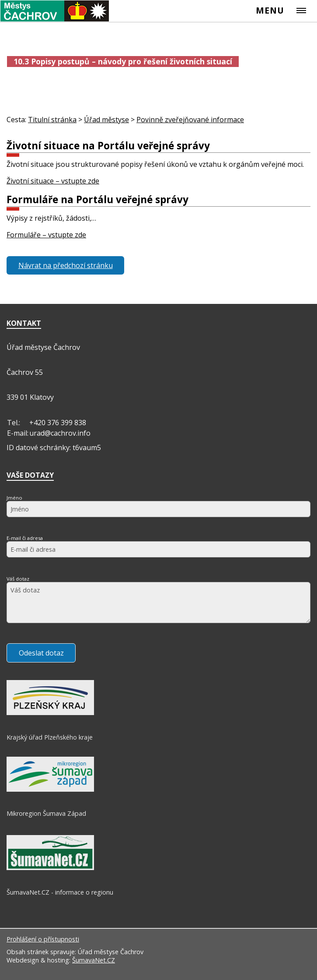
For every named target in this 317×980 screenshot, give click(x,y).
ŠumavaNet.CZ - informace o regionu (60, 892)
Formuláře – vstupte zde (46, 235)
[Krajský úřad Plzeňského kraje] (50, 713)
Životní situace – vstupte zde (53, 181)
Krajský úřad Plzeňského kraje (50, 737)
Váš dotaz (18, 579)
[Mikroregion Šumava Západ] (50, 790)
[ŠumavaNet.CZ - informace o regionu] (50, 868)
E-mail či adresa (25, 538)
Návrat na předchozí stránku (66, 265)
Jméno (14, 498)
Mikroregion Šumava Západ (46, 813)
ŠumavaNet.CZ (94, 960)
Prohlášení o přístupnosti (43, 939)
